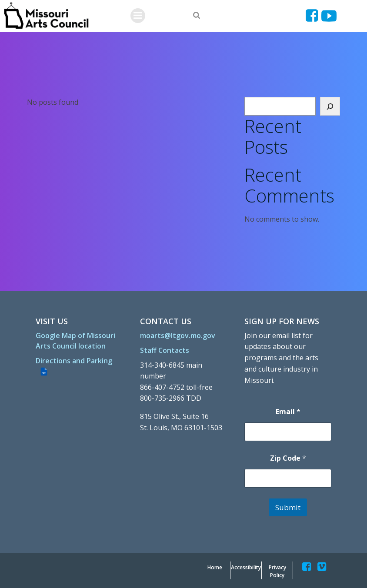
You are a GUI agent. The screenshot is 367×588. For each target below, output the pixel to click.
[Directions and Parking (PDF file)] (79, 366)
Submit (288, 507)
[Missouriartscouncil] (313, 16)
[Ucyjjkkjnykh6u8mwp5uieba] (329, 16)
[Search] (330, 106)
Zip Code (288, 458)
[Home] (215, 568)
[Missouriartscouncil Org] (46, 16)
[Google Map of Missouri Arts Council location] (79, 341)
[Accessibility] (246, 568)
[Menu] (138, 16)
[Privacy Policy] (277, 571)
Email (288, 412)
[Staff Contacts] (165, 350)
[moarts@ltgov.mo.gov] (178, 336)
